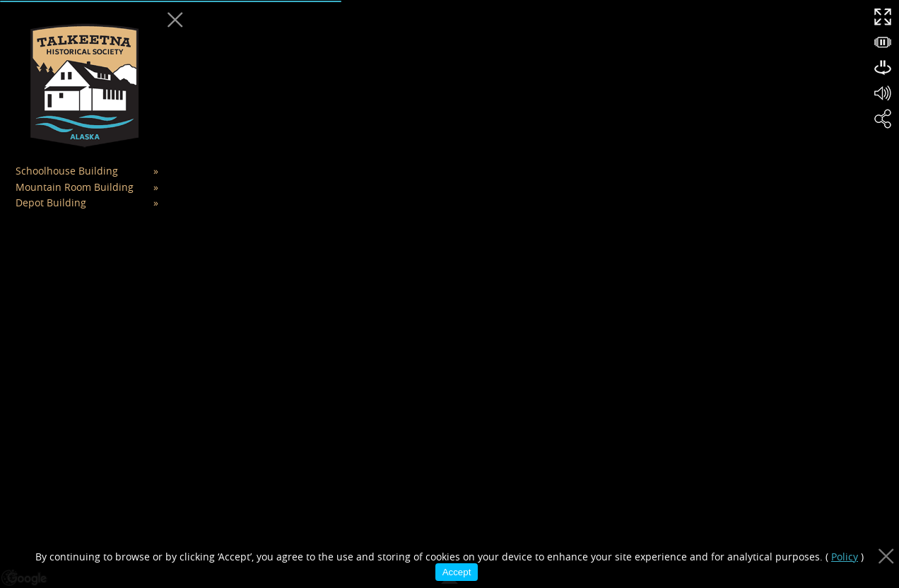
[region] (449, 294)
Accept (457, 572)
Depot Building (51, 202)
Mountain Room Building (75, 187)
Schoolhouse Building (67, 171)
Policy (845, 557)
